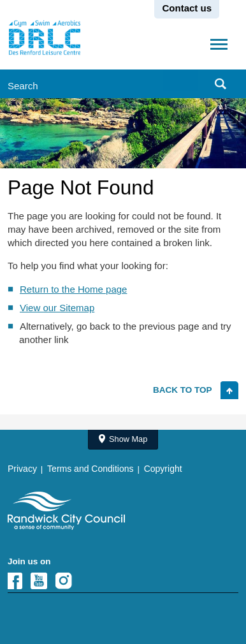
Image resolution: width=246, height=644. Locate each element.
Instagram (68, 581)
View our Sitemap (57, 308)
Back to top (183, 390)
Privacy (22, 469)
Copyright (163, 469)
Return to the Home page (73, 289)
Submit (222, 84)
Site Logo (66, 511)
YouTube (43, 581)
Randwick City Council (45, 38)
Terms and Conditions (90, 469)
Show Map (128, 439)
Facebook (18, 581)
